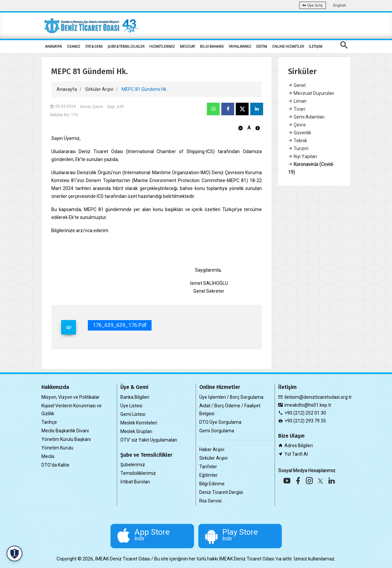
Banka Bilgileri (135, 397)
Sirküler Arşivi (99, 89)
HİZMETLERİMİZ (162, 47)
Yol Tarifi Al (296, 454)
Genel (297, 85)
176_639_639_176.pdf (120, 325)
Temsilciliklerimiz (138, 473)
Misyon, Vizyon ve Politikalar (71, 397)
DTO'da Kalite (55, 465)
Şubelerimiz (133, 465)
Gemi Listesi (133, 414)
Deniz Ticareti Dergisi (221, 492)
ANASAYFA (53, 47)
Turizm (298, 149)
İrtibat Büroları (135, 482)
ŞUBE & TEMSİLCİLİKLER (126, 47)
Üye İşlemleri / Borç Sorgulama (231, 397)
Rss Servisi (210, 501)
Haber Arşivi (212, 449)
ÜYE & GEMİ (94, 47)
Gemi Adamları (306, 117)
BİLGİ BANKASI (212, 47)
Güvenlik (300, 133)
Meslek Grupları (136, 431)
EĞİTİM (262, 47)
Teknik (298, 141)
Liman (297, 101)
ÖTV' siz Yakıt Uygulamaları (149, 440)
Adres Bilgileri (299, 446)
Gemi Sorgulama (217, 431)
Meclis (48, 456)
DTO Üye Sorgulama (220, 422)
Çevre (297, 125)
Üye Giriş (313, 5)
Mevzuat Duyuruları (311, 93)
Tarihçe (49, 422)
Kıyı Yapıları (303, 156)
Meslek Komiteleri (139, 423)
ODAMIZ (73, 47)
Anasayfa (67, 89)
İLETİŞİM (316, 47)
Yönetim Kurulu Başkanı (66, 439)
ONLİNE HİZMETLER (288, 47)
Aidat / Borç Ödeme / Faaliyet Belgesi (230, 410)
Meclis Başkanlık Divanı (65, 431)
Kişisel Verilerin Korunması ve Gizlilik (72, 410)
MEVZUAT (187, 47)
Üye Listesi (131, 406)
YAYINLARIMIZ (240, 47)
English (340, 5)
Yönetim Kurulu (57, 448)
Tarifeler (208, 467)
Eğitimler (208, 475)
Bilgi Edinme (212, 484)
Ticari (297, 109)
